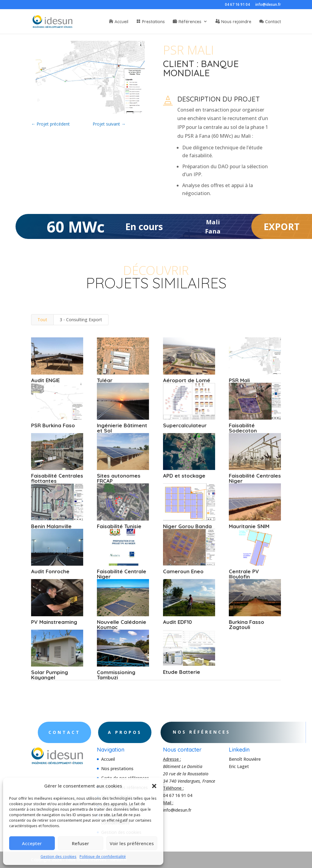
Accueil (121, 22)
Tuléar (105, 380)
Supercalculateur (184, 425)
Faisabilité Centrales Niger (255, 478)
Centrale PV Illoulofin (244, 574)
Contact (273, 22)
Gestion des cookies (58, 857)
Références (190, 22)
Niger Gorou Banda (187, 526)
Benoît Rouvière (245, 759)
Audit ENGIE (45, 380)
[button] (154, 786)
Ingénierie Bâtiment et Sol (122, 428)
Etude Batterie (181, 672)
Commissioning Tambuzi (116, 675)
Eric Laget (239, 766)
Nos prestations (117, 768)
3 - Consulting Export (81, 320)
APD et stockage (184, 476)
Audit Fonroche (50, 571)
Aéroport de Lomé (186, 380)
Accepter (32, 843)
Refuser (80, 843)
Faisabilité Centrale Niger (122, 574)
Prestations (153, 22)
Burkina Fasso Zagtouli (246, 624)
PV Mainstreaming (54, 622)
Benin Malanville (51, 526)
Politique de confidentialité (103, 857)
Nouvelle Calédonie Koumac (122, 624)
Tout (42, 320)
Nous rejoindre (236, 22)
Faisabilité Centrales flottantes (57, 478)
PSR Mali (239, 380)
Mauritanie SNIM (249, 526)
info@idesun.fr (268, 5)
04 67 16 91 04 (237, 5)
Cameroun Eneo (183, 571)
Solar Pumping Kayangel (50, 675)
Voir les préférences (132, 843)
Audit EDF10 (177, 622)
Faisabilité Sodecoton (243, 428)
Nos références (215, 732)
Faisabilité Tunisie (119, 526)
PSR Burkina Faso (53, 425)
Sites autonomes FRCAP (119, 478)
